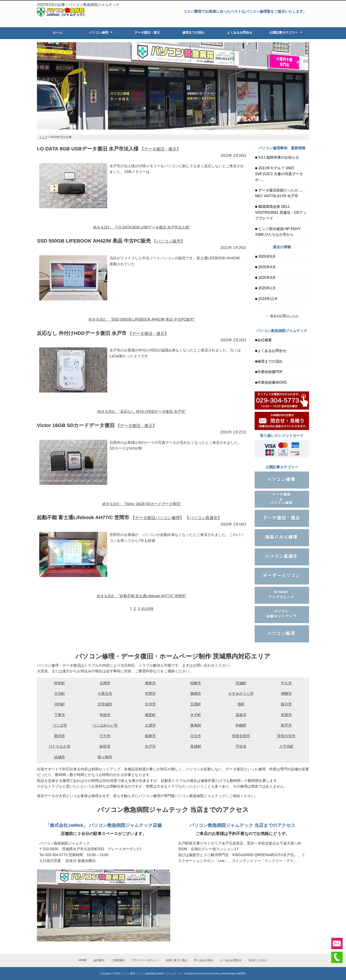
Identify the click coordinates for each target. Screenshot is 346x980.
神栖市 (286, 694)
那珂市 (60, 736)
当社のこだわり (258, 960)
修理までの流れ (193, 32)
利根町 (241, 725)
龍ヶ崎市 (105, 757)
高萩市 (241, 715)
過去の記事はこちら (284, 316)
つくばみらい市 (105, 725)
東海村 (196, 725)
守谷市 (241, 746)
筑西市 (286, 715)
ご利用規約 (118, 960)
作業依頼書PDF (270, 372)
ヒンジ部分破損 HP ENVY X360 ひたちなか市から (278, 232)
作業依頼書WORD (272, 382)
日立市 (196, 736)
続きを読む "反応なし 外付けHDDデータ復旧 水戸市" (142, 411)
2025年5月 (267, 257)
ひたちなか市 (60, 746)
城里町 (150, 715)
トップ (43, 137)
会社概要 (265, 340)
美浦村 (196, 746)
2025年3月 (267, 278)
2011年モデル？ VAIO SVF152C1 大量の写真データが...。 (279, 174)
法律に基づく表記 (176, 960)
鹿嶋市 (196, 694)
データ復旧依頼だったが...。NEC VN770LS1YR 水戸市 (280, 193)
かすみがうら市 (241, 694)
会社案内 (99, 960)
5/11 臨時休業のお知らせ (278, 157)
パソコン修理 (99, 32)
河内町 (60, 704)
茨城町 (241, 683)
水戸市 (150, 746)
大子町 (196, 715)
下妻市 (60, 715)
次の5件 (147, 609)
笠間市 (150, 694)
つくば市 (60, 725)
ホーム (57, 32)
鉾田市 (105, 746)
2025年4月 (267, 267)
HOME (83, 960)
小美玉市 (105, 694)
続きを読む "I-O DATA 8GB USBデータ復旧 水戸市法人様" (142, 227)
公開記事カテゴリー (284, 32)
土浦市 (150, 725)
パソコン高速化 (203, 518)
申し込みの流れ (204, 960)
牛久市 (286, 683)
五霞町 (196, 704)
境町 (241, 704)
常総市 (105, 715)
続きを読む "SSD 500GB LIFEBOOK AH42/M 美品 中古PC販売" (142, 319)
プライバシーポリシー (145, 960)
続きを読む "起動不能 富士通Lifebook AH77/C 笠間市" (142, 596)
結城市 (60, 757)
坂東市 (150, 736)
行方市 (105, 736)
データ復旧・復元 (147, 32)
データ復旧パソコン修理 (157, 518)
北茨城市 (105, 704)
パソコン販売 (168, 241)
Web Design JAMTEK (234, 973)
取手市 (286, 725)
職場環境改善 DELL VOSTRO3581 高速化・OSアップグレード (281, 212)
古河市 (150, 704)
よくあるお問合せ (240, 32)
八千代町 (286, 746)
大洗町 (60, 694)
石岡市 (105, 683)
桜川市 (286, 704)
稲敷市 (196, 683)
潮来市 (150, 683)
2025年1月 (267, 288)
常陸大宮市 (286, 736)
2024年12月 (268, 299)
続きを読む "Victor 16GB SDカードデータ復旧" (142, 504)
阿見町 (60, 683)
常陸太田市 (241, 736)
